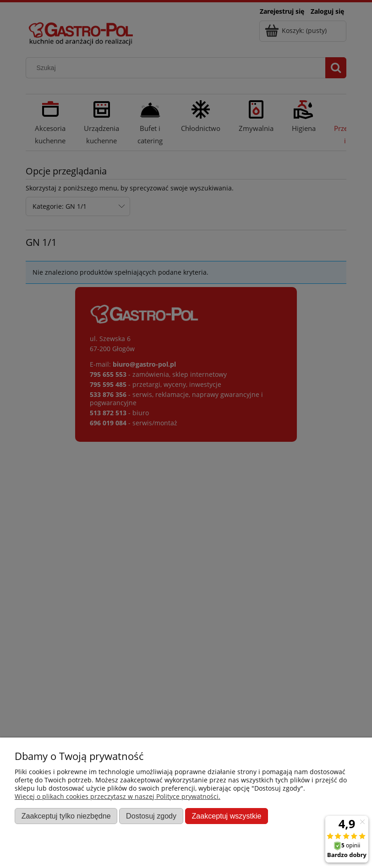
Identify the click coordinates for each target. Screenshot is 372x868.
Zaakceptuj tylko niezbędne (66, 816)
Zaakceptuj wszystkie (226, 816)
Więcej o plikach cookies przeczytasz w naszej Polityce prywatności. (118, 796)
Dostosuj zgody (151, 816)
